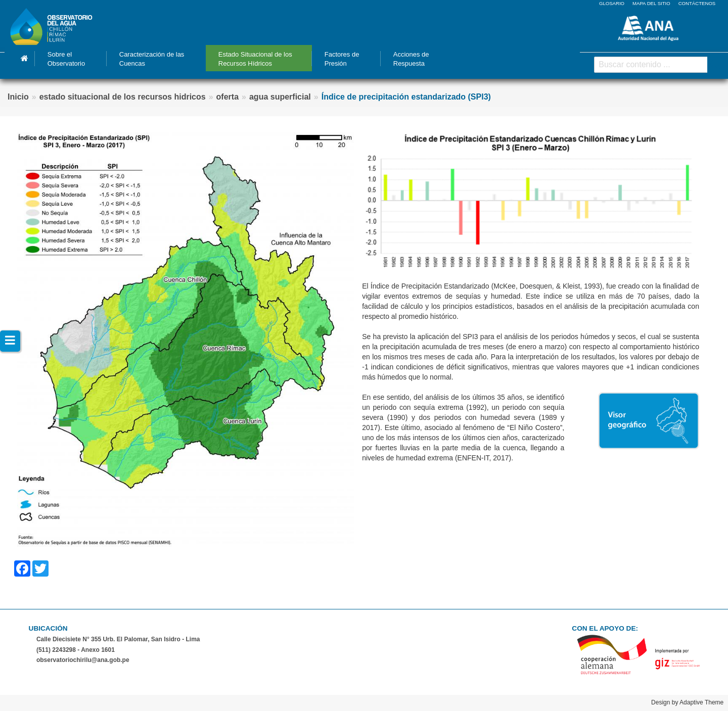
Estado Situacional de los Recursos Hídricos (255, 59)
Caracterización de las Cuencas (152, 59)
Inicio (25, 58)
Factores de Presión (342, 59)
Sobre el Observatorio (66, 59)
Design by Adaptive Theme (687, 702)
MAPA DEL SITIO (651, 3)
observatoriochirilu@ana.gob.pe (83, 660)
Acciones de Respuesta (411, 59)
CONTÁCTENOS (697, 3)
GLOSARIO (612, 3)
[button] (186, 339)
